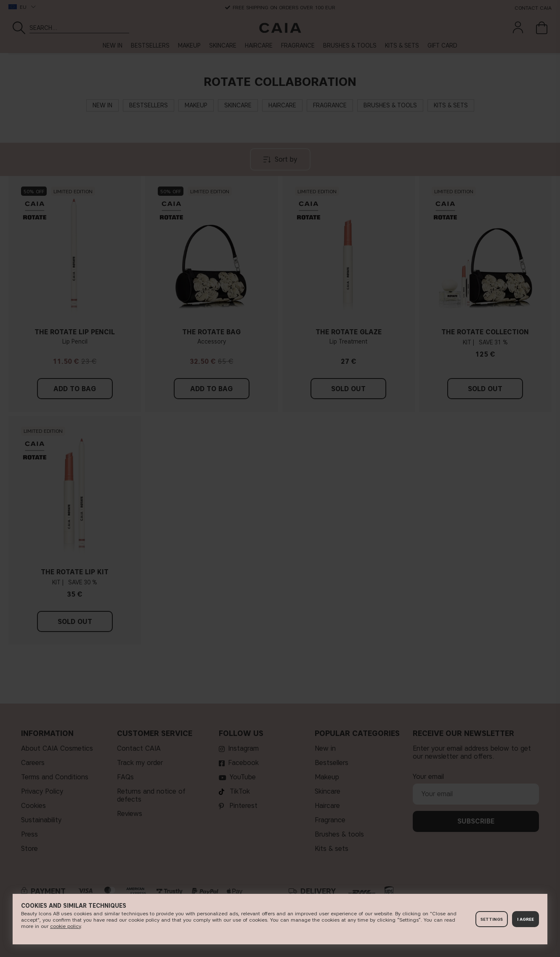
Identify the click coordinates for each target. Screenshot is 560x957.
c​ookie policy (65, 926)
